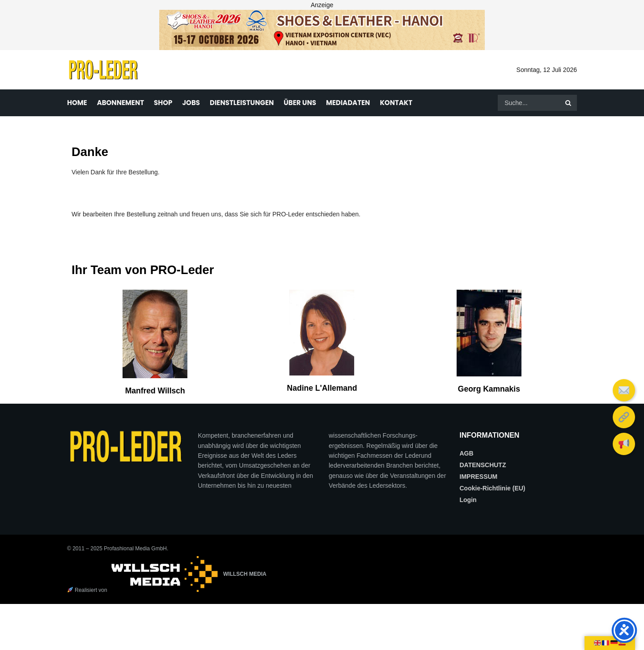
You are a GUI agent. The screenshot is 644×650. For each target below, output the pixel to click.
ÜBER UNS (300, 103)
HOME (77, 103)
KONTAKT (396, 103)
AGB (467, 453)
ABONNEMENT (121, 103)
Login (468, 500)
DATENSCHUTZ (483, 465)
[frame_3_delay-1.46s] (322, 30)
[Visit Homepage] (103, 70)
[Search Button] (569, 103)
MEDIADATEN (348, 103)
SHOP (163, 103)
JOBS (191, 103)
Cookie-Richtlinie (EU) (493, 488)
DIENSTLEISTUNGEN (242, 103)
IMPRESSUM (479, 477)
